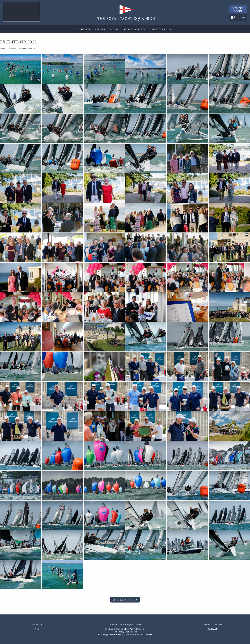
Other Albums (125, 600)
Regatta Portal (135, 29)
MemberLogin (238, 10)
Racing (114, 29)
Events (100, 29)
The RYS (85, 29)
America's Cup (161, 29)
